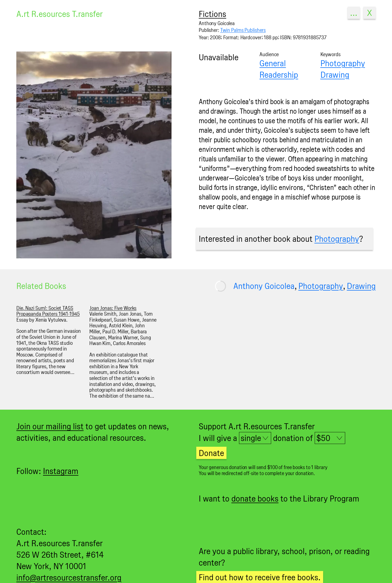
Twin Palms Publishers (243, 30)
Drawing (335, 75)
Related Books (41, 286)
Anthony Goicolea (264, 286)
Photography (343, 63)
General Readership (279, 69)
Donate (211, 453)
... (354, 13)
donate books (255, 498)
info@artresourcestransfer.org (69, 577)
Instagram (61, 471)
